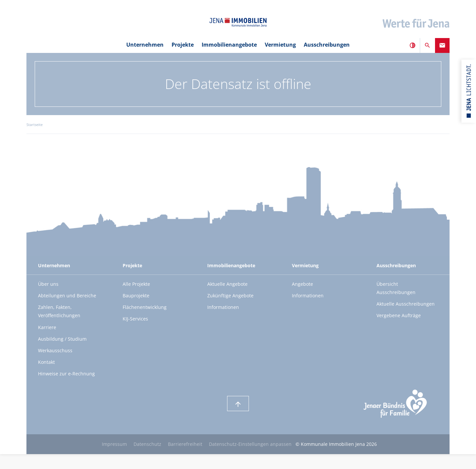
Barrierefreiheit (185, 444)
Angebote (302, 284)
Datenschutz (147, 444)
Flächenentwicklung (145, 307)
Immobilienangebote (229, 45)
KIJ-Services (135, 319)
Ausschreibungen (327, 45)
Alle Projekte (136, 284)
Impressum (114, 444)
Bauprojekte (136, 296)
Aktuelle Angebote (227, 284)
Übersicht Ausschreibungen (396, 288)
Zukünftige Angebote (230, 296)
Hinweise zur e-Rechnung (66, 374)
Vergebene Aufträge (399, 315)
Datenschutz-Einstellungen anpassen (250, 444)
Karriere (47, 327)
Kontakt (46, 362)
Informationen (223, 307)
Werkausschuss (55, 350)
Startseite (35, 125)
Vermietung (280, 45)
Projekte (183, 45)
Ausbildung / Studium (62, 339)
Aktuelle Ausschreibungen (406, 304)
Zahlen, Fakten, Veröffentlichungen (59, 311)
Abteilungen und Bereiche (67, 296)
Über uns (48, 284)
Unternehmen (145, 45)
